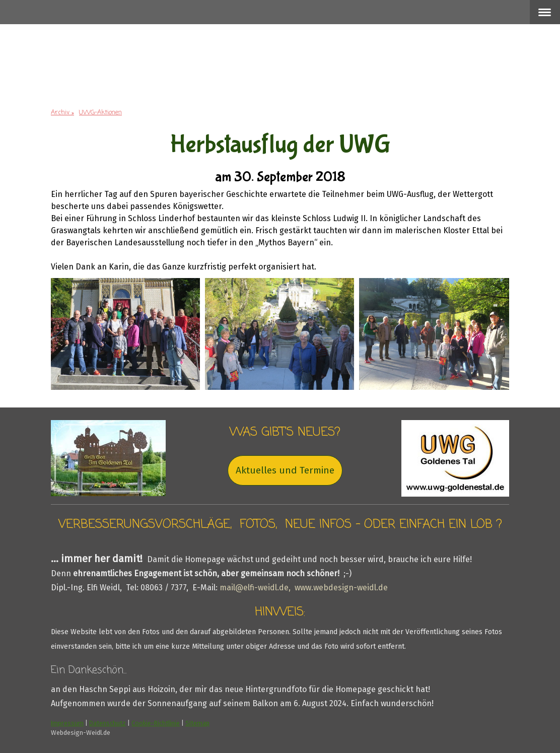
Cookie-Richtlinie (156, 723)
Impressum (67, 723)
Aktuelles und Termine (285, 470)
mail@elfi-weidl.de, (256, 588)
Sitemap (197, 723)
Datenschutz (108, 723)
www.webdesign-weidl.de (341, 588)
